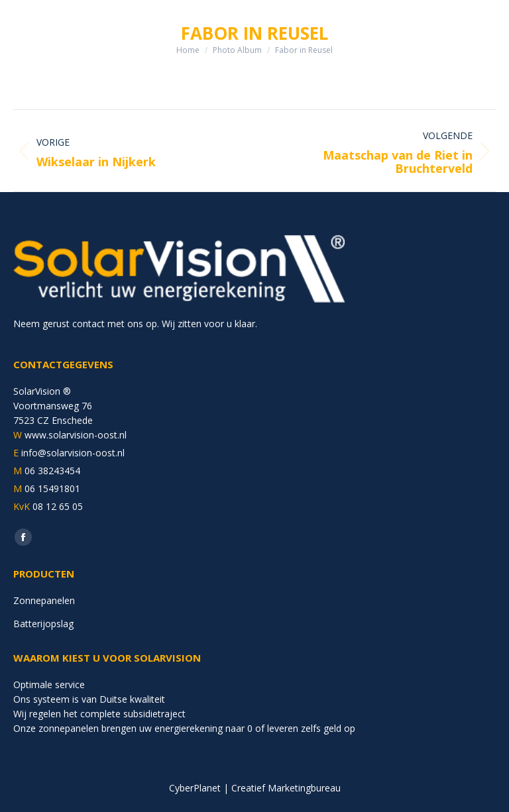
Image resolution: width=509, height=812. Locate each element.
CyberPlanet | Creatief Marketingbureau (255, 788)
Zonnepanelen (44, 600)
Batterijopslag (43, 624)
